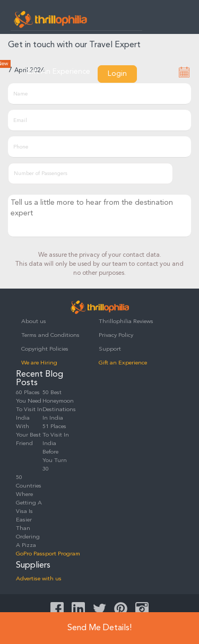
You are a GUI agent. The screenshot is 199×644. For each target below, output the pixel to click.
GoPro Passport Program (48, 554)
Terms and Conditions (50, 336)
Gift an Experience (123, 363)
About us (34, 322)
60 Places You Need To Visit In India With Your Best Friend (29, 418)
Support (110, 349)
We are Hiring (39, 363)
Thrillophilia (50, 19)
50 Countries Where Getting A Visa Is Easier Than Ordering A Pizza (29, 512)
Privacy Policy (116, 336)
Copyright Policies (45, 349)
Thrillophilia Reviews (126, 322)
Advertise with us (39, 579)
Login (117, 74)
